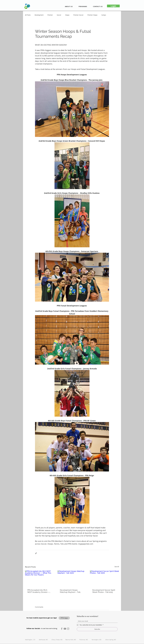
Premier (50, 15)
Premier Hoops (92, 15)
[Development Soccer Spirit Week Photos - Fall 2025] (104, 578)
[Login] (113, 6)
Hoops (67, 15)
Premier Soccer (78, 15)
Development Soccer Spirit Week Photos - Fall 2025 (104, 591)
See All (117, 567)
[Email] (97, 621)
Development (39, 15)
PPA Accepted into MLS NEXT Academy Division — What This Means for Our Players (39, 591)
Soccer (59, 15)
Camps (104, 15)
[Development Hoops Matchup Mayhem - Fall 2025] (72, 578)
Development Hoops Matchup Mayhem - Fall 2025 (70, 591)
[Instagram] (68, 629)
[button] (69, 6)
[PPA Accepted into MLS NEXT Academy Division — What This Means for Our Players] (40, 578)
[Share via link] (36, 553)
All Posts (28, 15)
